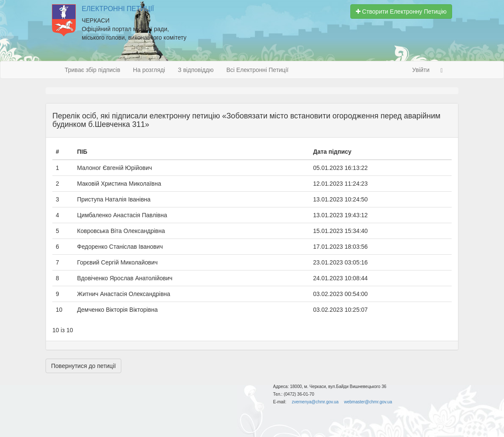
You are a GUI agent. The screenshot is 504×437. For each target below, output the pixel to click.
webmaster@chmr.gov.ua (368, 402)
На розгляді (149, 70)
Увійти (421, 70)
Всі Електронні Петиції (258, 70)
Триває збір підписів (92, 70)
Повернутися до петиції (83, 366)
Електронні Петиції (118, 9)
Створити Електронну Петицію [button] (401, 11)
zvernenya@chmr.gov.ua (315, 402)
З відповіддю (196, 70)
